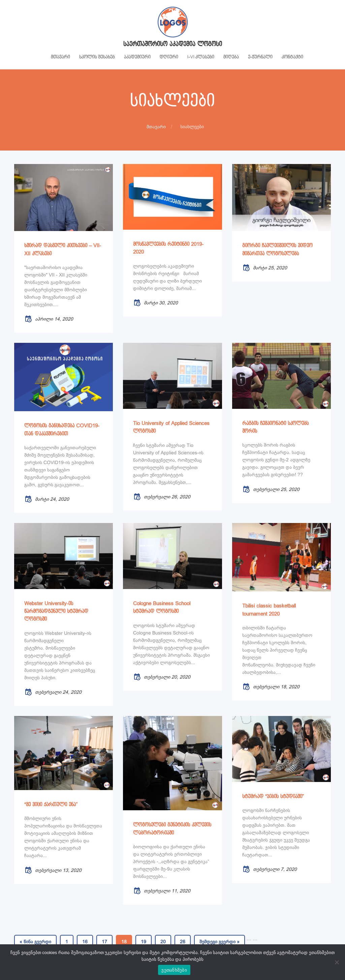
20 (163, 942)
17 (104, 942)
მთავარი (156, 127)
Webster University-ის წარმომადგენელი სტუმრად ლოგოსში (56, 612)
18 (124, 942)
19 (144, 942)
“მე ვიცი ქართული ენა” (51, 805)
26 (183, 942)
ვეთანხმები (174, 970)
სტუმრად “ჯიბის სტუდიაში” (273, 797)
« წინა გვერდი (35, 942)
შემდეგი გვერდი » (219, 942)
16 (85, 942)
